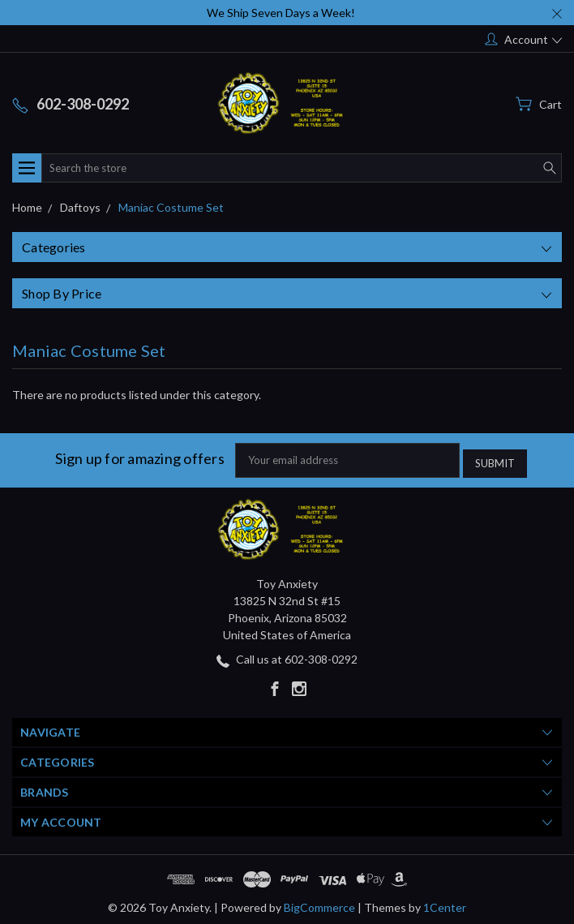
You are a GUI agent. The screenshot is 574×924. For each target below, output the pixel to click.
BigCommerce (319, 903)
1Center (445, 903)
